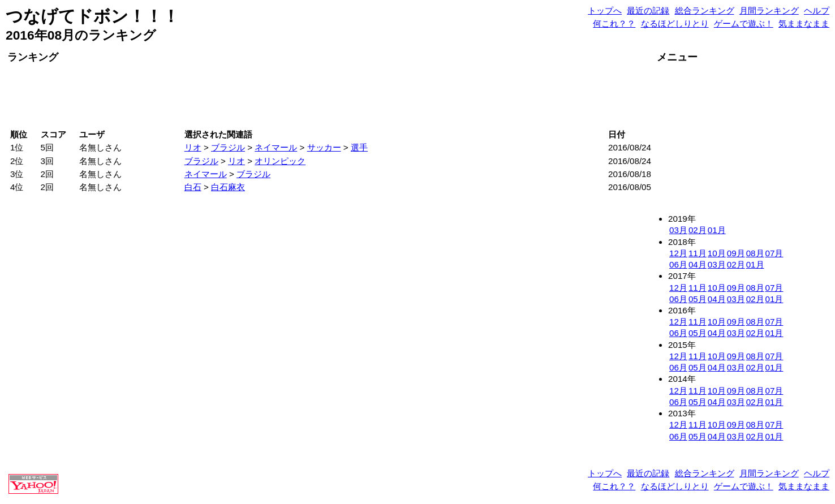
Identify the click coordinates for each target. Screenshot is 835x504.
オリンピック (280, 161)
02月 (698, 230)
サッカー (324, 147)
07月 (774, 253)
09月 (736, 253)
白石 (193, 187)
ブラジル (228, 147)
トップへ (605, 10)
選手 (359, 147)
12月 (678, 253)
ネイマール (276, 147)
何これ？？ (614, 23)
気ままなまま (804, 23)
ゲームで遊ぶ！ (744, 23)
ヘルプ (817, 10)
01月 (717, 230)
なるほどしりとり (675, 23)
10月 (717, 253)
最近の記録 (648, 10)
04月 (698, 264)
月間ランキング (769, 10)
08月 (755, 253)
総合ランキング (705, 10)
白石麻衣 (228, 187)
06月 (678, 264)
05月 (698, 299)
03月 (678, 230)
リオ (193, 147)
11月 (698, 253)
